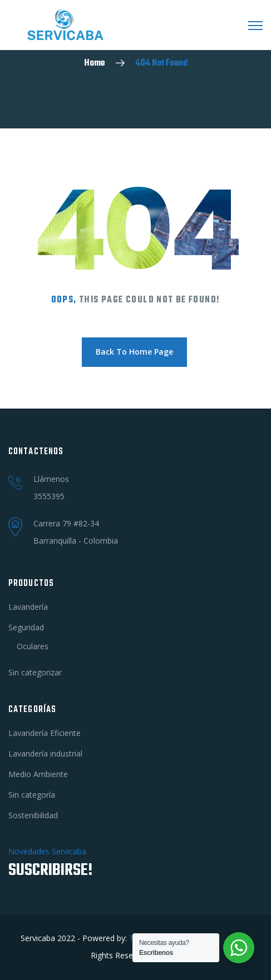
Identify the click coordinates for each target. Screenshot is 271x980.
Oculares (33, 646)
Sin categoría (32, 795)
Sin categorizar (35, 672)
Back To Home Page (134, 352)
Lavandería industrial (45, 753)
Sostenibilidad (33, 815)
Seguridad (26, 627)
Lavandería (28, 607)
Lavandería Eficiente (45, 733)
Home (95, 63)
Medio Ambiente (38, 774)
